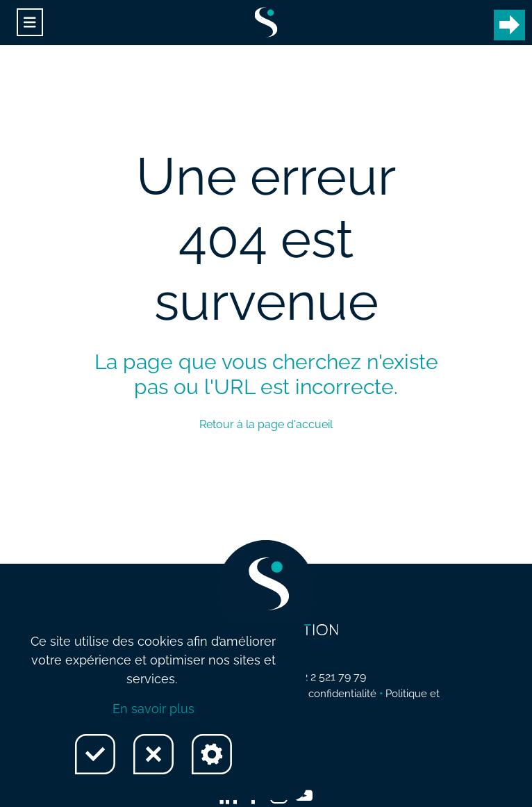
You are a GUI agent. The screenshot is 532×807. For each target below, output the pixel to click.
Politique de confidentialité (313, 694)
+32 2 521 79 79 (329, 677)
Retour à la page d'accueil (266, 424)
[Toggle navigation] (30, 23)
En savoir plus (153, 709)
